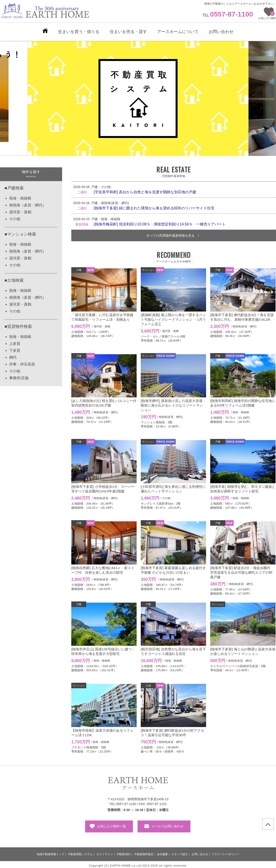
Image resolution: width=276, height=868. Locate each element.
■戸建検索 (14, 186)
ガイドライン (105, 852)
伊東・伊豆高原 (22, 362)
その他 (15, 217)
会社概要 (162, 852)
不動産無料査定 (144, 852)
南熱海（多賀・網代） (28, 203)
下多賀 (15, 348)
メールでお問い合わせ (167, 824)
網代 (13, 355)
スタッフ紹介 (180, 852)
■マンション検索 (20, 232)
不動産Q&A (123, 852)
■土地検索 (14, 278)
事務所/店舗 (19, 376)
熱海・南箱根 (20, 196)
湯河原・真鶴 (20, 210)
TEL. (228, 15)
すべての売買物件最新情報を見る (173, 233)
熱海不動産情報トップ (51, 852)
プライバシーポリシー (225, 852)
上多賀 (15, 341)
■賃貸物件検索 (18, 324)
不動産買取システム (80, 852)
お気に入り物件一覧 (112, 824)
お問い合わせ (200, 852)
